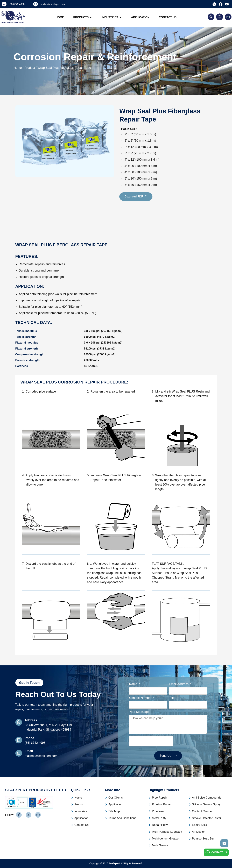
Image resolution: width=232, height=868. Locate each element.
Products (83, 17)
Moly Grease (160, 846)
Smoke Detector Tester (206, 818)
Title (172, 698)
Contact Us (168, 17)
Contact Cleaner (202, 811)
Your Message (139, 712)
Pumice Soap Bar (203, 839)
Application (140, 17)
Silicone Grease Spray (206, 805)
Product (79, 805)
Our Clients (115, 798)
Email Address (179, 684)
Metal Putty (159, 818)
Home (60, 17)
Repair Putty (159, 825)
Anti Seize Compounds (206, 798)
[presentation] (151, 741)
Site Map (114, 811)
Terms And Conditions (122, 818)
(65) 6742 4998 (35, 743)
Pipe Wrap (158, 811)
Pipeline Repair (161, 805)
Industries (112, 17)
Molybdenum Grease (165, 839)
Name (134, 684)
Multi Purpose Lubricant (166, 832)
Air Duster (198, 832)
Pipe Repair (159, 798)
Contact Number (141, 698)
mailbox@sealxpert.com (41, 756)
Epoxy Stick (199, 825)
